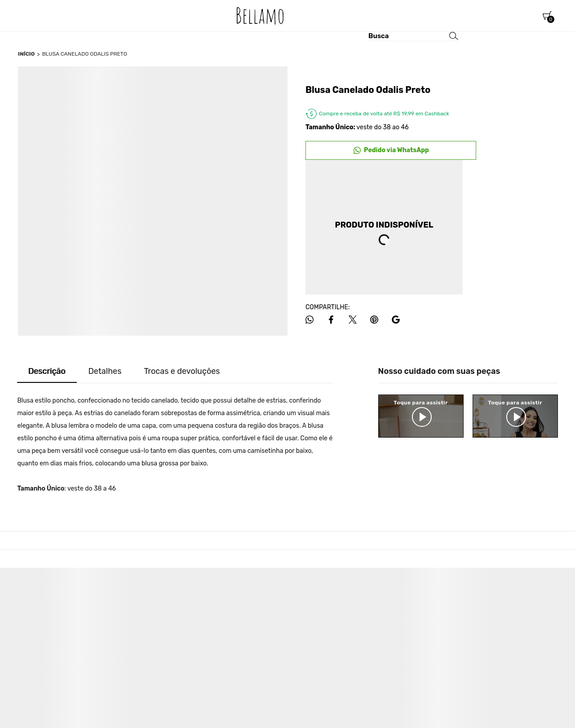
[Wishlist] (512, 16)
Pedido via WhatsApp (396, 150)
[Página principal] (260, 16)
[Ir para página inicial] (26, 54)
